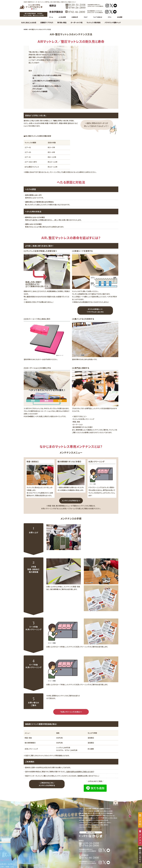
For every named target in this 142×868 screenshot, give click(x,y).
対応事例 (82, 816)
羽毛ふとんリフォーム (108, 816)
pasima (82, 825)
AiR (86, 825)
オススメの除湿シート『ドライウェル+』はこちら (95, 310)
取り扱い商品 (62, 22)
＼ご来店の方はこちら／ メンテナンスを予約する (47, 784)
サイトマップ (83, 827)
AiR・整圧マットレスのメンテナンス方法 (97, 820)
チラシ (110, 17)
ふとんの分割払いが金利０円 (94, 816)
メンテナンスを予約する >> (71, 501)
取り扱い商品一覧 (85, 813)
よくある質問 (62, 17)
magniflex (96, 825)
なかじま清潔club (85, 818)
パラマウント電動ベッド (113, 22)
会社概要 (120, 17)
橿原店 (53, 6)
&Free (90, 825)
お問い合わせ (104, 825)
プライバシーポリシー (93, 827)
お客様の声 (75, 17)
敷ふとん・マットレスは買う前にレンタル (102, 818)
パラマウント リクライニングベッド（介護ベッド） (93, 823)
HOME (26, 29)
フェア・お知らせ (98, 17)
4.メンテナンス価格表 (40, 91)
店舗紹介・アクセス (47, 22)
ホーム (51, 17)
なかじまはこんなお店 (29, 22)
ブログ (86, 17)
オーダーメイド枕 (77, 22)
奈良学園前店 (56, 12)
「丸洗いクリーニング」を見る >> (71, 712)
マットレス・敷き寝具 (94, 22)
